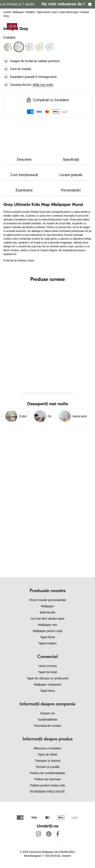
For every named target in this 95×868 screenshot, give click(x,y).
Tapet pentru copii (47, 12)
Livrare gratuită (71, 175)
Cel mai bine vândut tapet (48, 619)
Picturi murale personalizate (48, 600)
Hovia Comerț (47, 666)
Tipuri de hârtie (48, 754)
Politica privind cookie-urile (47, 785)
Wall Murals (48, 612)
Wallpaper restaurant (47, 684)
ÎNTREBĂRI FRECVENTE (47, 792)
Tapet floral (47, 637)
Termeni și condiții (47, 767)
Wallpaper (18, 12)
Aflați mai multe (43, 85)
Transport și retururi (47, 761)
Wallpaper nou (47, 625)
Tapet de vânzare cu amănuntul (47, 678)
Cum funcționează (24, 175)
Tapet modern (47, 643)
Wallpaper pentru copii (48, 631)
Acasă (7, 12)
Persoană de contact (47, 726)
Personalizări (71, 190)
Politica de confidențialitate (47, 773)
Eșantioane (24, 190)
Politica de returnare (47, 779)
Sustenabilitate (47, 719)
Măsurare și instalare (47, 748)
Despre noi (47, 713)
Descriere (24, 159)
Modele (30, 12)
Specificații (71, 159)
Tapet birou (47, 691)
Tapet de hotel (47, 672)
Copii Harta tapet (69, 12)
